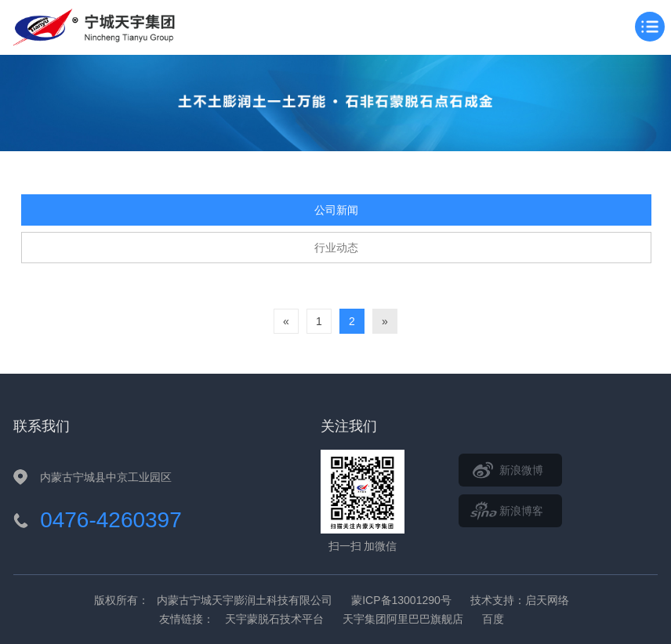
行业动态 (336, 248)
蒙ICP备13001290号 (401, 600)
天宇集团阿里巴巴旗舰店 (403, 619)
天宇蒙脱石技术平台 (274, 619)
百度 (493, 619)
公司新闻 (336, 210)
